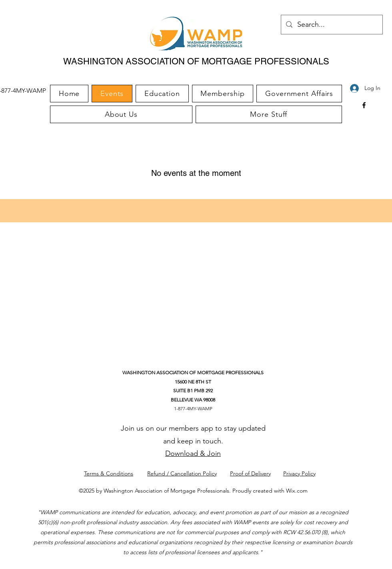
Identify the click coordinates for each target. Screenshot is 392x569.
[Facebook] (364, 105)
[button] (269, 114)
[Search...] (331, 25)
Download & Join (193, 453)
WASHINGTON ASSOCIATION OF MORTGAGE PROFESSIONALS (196, 61)
